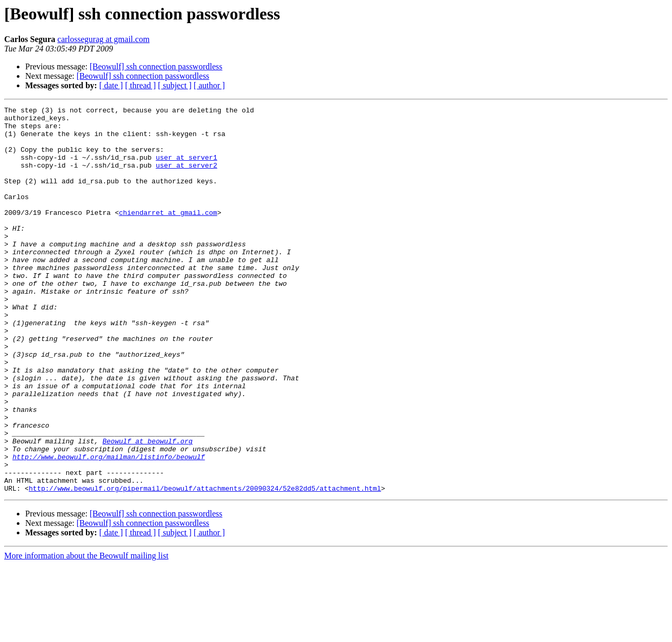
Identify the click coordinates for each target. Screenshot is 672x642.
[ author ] (209, 85)
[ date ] (111, 85)
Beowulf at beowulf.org (148, 509)
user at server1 (187, 168)
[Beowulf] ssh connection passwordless (156, 66)
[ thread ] (140, 85)
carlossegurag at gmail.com (103, 39)
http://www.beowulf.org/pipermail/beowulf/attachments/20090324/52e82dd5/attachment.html (205, 565)
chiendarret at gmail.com (168, 234)
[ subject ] (175, 85)
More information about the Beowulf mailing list (86, 633)
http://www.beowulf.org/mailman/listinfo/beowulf (109, 527)
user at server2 (187, 178)
